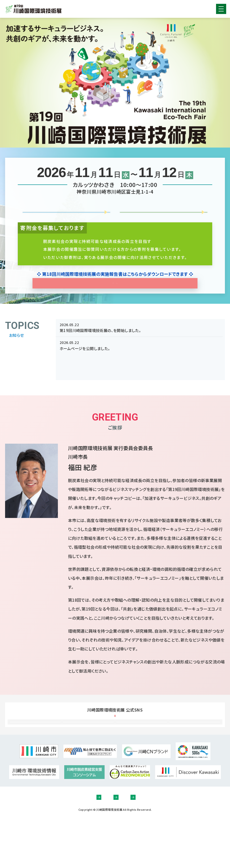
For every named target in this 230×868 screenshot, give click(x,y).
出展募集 (66, 213)
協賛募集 (163, 213)
